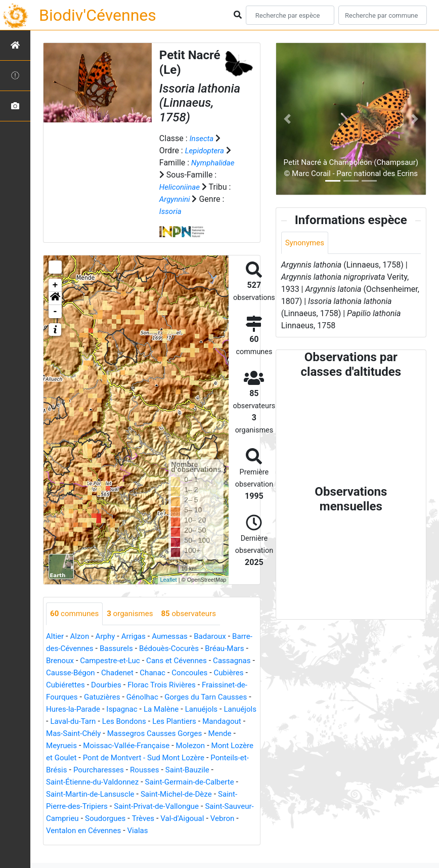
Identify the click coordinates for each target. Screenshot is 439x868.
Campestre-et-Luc (161, 661)
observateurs (196, 614)
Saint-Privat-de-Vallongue (207, 819)
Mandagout (194, 734)
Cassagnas (107, 673)
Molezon (199, 758)
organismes (134, 614)
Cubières (140, 685)
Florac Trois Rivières (82, 697)
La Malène (104, 722)
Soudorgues (161, 831)
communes (76, 614)
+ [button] (55, 285)
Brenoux (108, 661)
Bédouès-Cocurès (197, 649)
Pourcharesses (142, 782)
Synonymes (306, 243)
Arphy (108, 637)
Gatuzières (232, 697)
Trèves (200, 831)
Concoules (98, 685)
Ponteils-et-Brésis (77, 782)
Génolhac (63, 709)
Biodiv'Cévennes (98, 15)
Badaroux (218, 637)
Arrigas (138, 637)
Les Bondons (92, 734)
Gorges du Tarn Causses (130, 709)
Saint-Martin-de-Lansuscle (129, 807)
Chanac (60, 685)
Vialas (214, 843)
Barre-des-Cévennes (82, 649)
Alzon (81, 637)
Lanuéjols (146, 722)
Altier (55, 637)
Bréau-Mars (67, 661)
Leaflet (169, 580)
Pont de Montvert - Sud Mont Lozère (175, 770)
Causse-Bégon (160, 673)
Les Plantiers (145, 734)
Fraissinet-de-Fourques (165, 697)
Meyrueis (62, 758)
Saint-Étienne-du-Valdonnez (128, 794)
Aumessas (176, 637)
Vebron (98, 843)
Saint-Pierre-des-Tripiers (113, 819)
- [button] (55, 312)
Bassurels (142, 649)
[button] (55, 298)
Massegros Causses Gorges (143, 746)
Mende (212, 746)
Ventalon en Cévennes (157, 843)
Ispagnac (62, 722)
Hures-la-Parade (209, 709)
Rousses (190, 782)
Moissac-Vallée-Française (131, 758)
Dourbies (225, 685)
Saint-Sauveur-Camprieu (89, 831)
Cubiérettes (183, 685)
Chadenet (209, 673)
